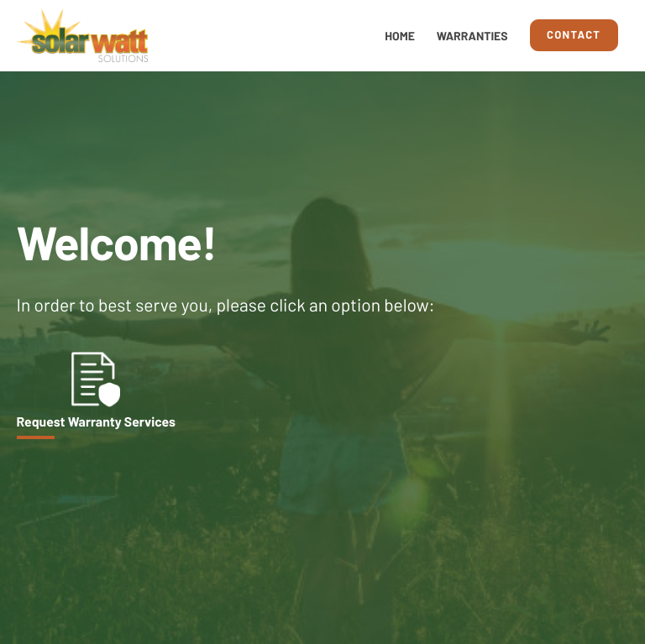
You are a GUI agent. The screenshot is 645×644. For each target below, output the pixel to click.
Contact (574, 34)
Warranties (472, 36)
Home (400, 36)
